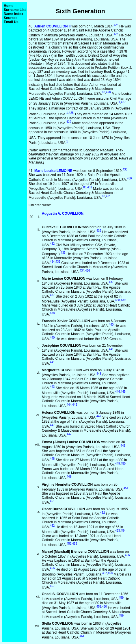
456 (127, 555)
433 (63, 253)
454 (123, 531)
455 (75, 544)
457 (105, 573)
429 (69, 122)
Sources (11, 18)
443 (99, 374)
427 (123, 102)
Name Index (13, 14)
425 (116, 25)
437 (111, 282)
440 (111, 325)
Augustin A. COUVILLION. (63, 214)
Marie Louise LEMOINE (53, 171)
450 (123, 464)
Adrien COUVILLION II (52, 26)
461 (82, 636)
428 (71, 113)
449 (118, 464)
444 (118, 392)
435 (58, 262)
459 (121, 598)
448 (123, 446)
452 (103, 513)
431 (90, 187)
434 (52, 262)
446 (75, 405)
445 (123, 392)
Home (9, 6)
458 (110, 573)
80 (104, 92)
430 (125, 169)
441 (111, 349)
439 (123, 300)
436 (88, 271)
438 (118, 300)
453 (118, 531)
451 (126, 488)
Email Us (11, 22)
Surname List (15, 10)
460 (104, 607)
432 (99, 231)
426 (108, 92)
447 (99, 416)
